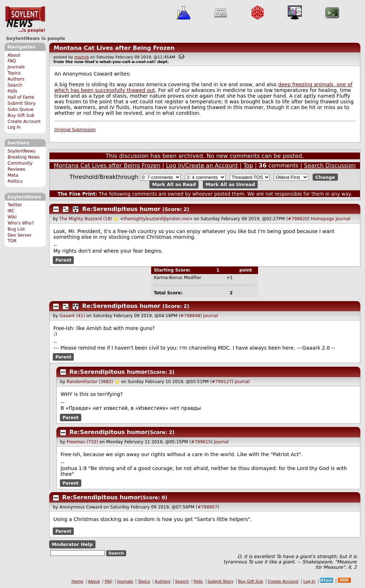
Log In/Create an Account (202, 166)
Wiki (12, 217)
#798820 (298, 219)
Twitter (15, 205)
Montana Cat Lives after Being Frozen (114, 48)
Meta (13, 175)
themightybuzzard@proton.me (156, 219)
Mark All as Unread (230, 184)
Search (15, 85)
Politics (15, 181)
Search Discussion (330, 166)
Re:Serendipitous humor (121, 209)
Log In (14, 127)
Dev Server (19, 235)
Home (78, 581)
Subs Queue (20, 109)
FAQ (12, 61)
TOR (12, 241)
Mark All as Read (174, 184)
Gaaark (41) (72, 316)
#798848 (190, 316)
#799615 (201, 442)
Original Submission (75, 130)
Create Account (24, 122)
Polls (12, 91)
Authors (16, 79)
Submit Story (22, 103)
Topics (14, 73)
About (14, 55)
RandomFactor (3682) (90, 382)
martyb (82, 57)
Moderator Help (72, 544)
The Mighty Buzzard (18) (86, 219)
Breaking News (24, 157)
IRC (11, 211)
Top (248, 166)
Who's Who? (21, 223)
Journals (16, 67)
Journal (343, 219)
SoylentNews (25, 20)
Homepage (322, 219)
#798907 (207, 507)
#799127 (222, 382)
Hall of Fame (21, 97)
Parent (63, 260)
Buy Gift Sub (21, 115)
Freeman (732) (82, 442)
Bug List (16, 229)
